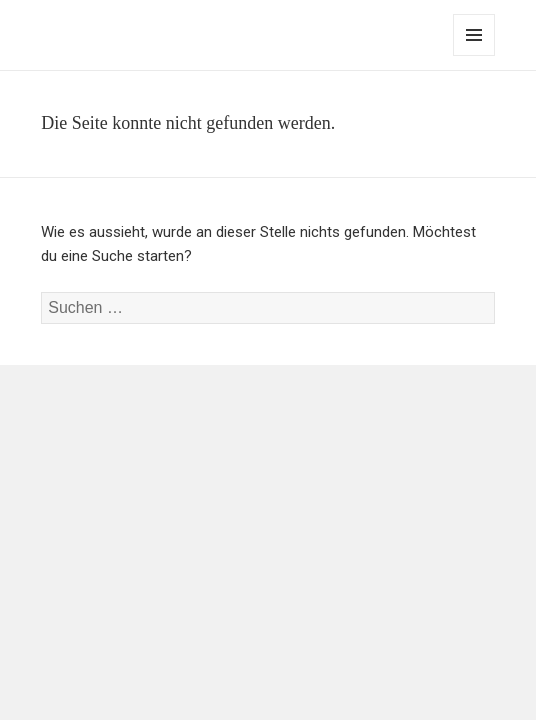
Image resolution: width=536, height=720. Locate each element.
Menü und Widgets (474, 55)
